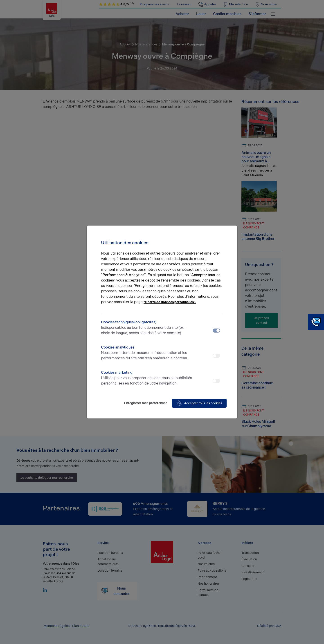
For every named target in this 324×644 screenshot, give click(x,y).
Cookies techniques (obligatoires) (147, 328)
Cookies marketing (147, 378)
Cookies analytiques (147, 353)
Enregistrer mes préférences (146, 403)
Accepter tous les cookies (199, 403)
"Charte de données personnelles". (170, 302)
